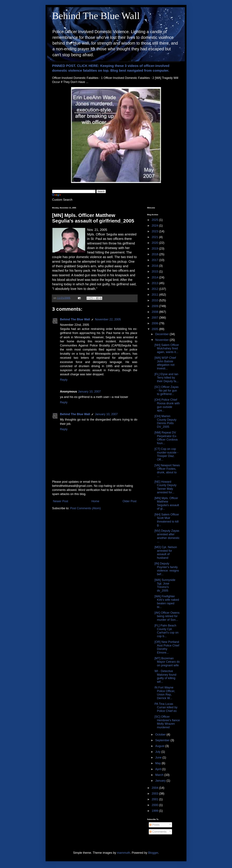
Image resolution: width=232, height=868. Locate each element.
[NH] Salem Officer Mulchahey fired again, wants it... (167, 348)
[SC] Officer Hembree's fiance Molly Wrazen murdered (167, 722)
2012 (155, 289)
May (158, 763)
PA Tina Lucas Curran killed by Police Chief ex (166, 707)
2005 (155, 329)
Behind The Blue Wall (96, 16)
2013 (155, 283)
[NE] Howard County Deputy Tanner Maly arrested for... (165, 487)
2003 (155, 794)
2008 (155, 312)
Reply (64, 380)
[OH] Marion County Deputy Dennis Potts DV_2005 (165, 421)
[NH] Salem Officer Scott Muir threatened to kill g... (167, 520)
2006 (155, 323)
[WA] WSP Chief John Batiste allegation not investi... (165, 363)
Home (95, 501)
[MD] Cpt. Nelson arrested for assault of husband (166, 552)
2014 (155, 277)
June (159, 757)
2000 (155, 805)
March (160, 775)
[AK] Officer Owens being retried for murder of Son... (167, 616)
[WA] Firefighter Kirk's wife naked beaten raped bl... (167, 602)
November (162, 340)
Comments (158, 832)
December (162, 334)
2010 (155, 300)
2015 (155, 272)
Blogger (153, 853)
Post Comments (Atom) (85, 508)
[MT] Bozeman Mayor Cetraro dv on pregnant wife (167, 662)
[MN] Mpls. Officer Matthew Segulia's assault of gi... (167, 503)
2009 (155, 306)
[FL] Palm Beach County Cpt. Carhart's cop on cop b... (167, 631)
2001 (155, 799)
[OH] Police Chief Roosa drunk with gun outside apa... (167, 405)
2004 (155, 788)
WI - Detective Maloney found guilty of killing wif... (165, 676)
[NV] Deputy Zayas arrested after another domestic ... (167, 536)
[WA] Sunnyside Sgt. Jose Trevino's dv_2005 (165, 585)
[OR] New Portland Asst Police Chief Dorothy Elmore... (167, 647)
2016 (155, 266)
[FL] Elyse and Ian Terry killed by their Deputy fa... (167, 378)
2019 (155, 249)
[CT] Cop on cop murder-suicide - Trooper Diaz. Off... (166, 454)
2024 (155, 226)
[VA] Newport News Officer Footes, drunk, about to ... (167, 471)
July (158, 752)
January (161, 781)
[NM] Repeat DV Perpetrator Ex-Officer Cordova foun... (166, 438)
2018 (155, 254)
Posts (155, 825)
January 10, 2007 (89, 392)
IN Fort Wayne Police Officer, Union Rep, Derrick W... (165, 693)
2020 (155, 243)
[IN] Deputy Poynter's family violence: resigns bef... (167, 569)
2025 (155, 220)
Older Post (130, 501)
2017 (155, 260)
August (160, 746)
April (159, 769)
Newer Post (61, 501)
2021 (155, 237)
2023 (155, 231)
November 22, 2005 (108, 319)
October (161, 735)
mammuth (124, 853)
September (163, 740)
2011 (155, 295)
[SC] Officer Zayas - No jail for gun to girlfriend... (167, 390)
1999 (155, 811)
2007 (155, 318)
